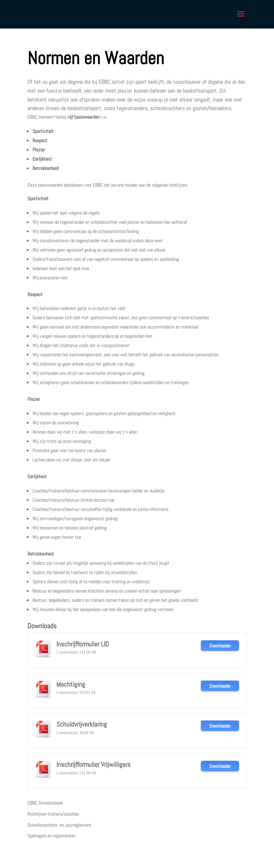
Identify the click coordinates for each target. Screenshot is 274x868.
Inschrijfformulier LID (83, 644)
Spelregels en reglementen (52, 836)
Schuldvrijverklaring (82, 724)
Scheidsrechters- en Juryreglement (59, 825)
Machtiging (71, 684)
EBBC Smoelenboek (45, 803)
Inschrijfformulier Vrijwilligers (93, 765)
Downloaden (220, 646)
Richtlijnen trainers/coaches (53, 814)
